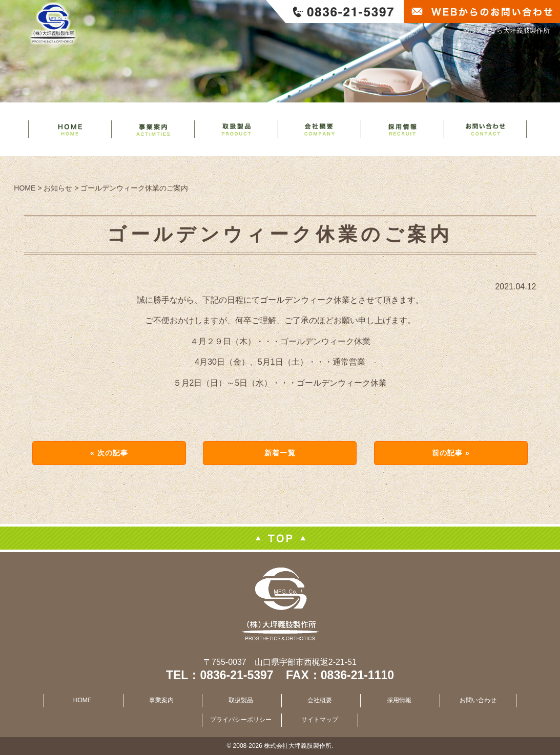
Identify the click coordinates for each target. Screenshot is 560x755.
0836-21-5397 (236, 675)
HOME (82, 700)
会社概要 (320, 700)
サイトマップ (320, 720)
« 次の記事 (109, 453)
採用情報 (399, 700)
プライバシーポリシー (241, 720)
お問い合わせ (478, 700)
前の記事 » (451, 453)
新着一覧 (280, 453)
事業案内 (161, 700)
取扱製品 (241, 700)
